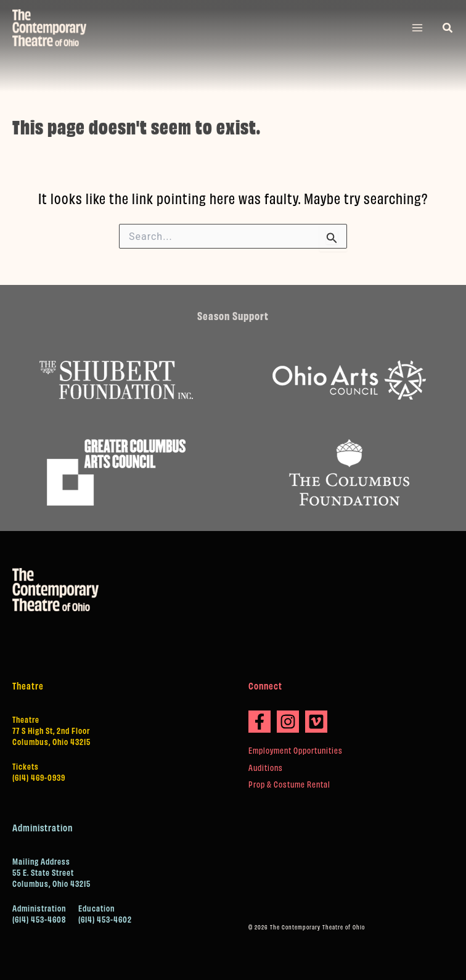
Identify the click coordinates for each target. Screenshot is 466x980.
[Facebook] (260, 722)
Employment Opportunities (296, 750)
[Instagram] (288, 722)
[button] (448, 28)
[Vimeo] (316, 722)
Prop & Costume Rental (289, 784)
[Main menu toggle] (417, 28)
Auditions (266, 767)
